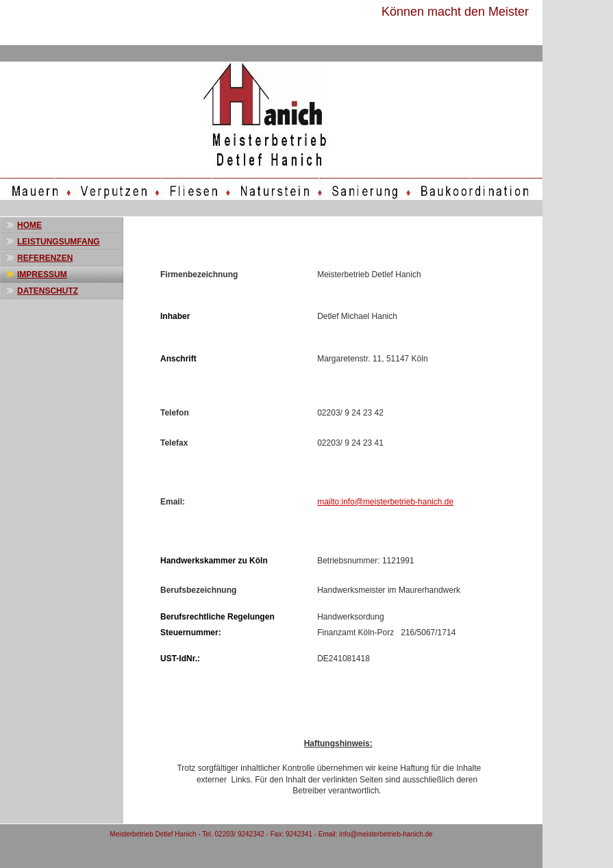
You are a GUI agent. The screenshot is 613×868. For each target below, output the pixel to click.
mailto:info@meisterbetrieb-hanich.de (385, 502)
